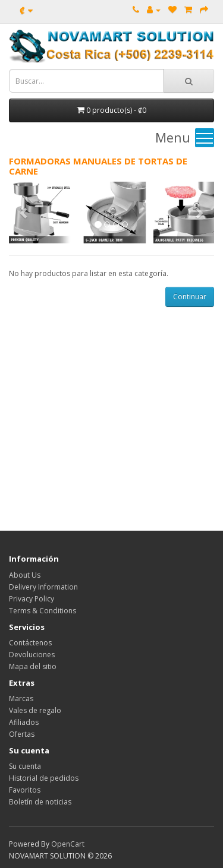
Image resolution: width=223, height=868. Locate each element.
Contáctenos (30, 643)
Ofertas (22, 734)
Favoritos (25, 790)
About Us (25, 575)
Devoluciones (32, 655)
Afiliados (24, 722)
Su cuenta (25, 766)
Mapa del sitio (33, 666)
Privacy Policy (32, 599)
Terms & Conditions (43, 611)
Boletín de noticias (40, 802)
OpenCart (68, 844)
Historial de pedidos (44, 778)
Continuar (190, 297)
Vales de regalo (35, 710)
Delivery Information (43, 587)
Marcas (21, 698)
